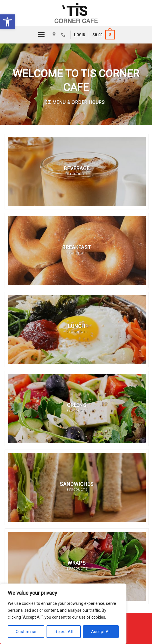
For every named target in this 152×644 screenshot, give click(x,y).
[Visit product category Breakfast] (77, 251)
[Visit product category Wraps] (77, 566)
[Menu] (41, 35)
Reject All (64, 632)
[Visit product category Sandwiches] (77, 487)
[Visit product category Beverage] (77, 172)
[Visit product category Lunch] (77, 329)
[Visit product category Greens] (77, 408)
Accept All (101, 632)
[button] (7, 22)
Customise (26, 632)
